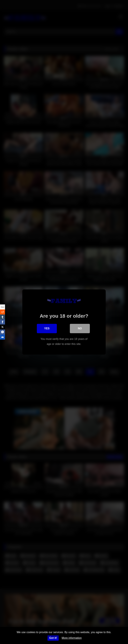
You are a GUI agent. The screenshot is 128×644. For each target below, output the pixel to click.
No (80, 328)
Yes (47, 328)
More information (72, 638)
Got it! (53, 638)
